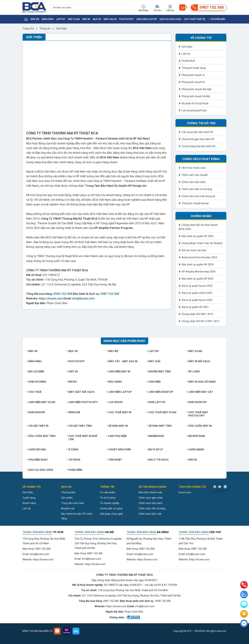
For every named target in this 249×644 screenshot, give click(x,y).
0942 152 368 (63, 294)
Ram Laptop (156, 402)
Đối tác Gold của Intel (194, 250)
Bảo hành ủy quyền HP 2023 (198, 279)
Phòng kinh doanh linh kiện (197, 89)
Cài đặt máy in (38, 426)
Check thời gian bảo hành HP (198, 139)
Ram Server (36, 412)
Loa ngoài (115, 402)
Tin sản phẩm (108, 492)
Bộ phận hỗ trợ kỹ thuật (195, 103)
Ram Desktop (197, 402)
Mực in (97, 19)
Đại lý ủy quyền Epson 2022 (197, 300)
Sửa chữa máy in (199, 426)
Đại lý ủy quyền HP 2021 (195, 307)
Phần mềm (74, 470)
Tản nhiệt (114, 460)
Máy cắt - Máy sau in (122, 361)
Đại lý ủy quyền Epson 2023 (197, 286)
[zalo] (244, 594)
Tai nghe (73, 460)
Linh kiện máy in (118, 372)
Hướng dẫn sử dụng (111, 508)
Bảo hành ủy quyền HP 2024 (198, 265)
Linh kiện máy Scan (41, 402)
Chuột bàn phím (119, 450)
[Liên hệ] (244, 614)
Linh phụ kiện (117, 436)
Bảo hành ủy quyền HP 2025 (198, 236)
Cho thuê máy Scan (161, 412)
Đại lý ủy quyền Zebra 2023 (197, 293)
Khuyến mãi (216, 19)
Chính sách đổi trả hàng (152, 508)
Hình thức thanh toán (194, 168)
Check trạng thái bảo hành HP (199, 146)
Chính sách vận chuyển (195, 175)
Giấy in (72, 372)
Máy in (86, 19)
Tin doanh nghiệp (110, 503)
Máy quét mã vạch (80, 392)
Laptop (61, 19)
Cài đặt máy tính (79, 426)
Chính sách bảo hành (194, 182)
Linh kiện (154, 382)
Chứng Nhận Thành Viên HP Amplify (202, 243)
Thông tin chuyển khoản (195, 203)
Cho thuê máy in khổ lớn (82, 438)
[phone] (244, 585)
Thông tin (45, 29)
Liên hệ (186, 54)
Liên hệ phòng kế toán (194, 110)
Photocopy (126, 19)
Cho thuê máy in (119, 412)
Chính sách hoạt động (201, 159)
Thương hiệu (68, 492)
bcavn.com (185, 492)
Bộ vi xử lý (155, 450)
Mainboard (155, 436)
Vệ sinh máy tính (159, 426)
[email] (244, 604)
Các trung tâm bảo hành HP (197, 132)
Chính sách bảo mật (150, 514)
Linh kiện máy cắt (200, 392)
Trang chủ (28, 29)
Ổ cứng (72, 450)
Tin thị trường (108, 498)
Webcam (73, 412)
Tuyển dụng (29, 498)
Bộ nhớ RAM (196, 436)
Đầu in (192, 460)
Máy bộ (35, 19)
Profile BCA (188, 61)
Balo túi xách (158, 460)
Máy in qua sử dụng (201, 382)
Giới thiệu (61, 29)
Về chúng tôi (201, 38)
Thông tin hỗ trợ (201, 123)
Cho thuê (34, 392)
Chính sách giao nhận (151, 498)
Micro (72, 382)
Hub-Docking (36, 382)
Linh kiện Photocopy (82, 402)
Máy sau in (110, 19)
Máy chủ (153, 361)
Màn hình (48, 19)
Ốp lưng (193, 372)
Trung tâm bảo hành (73, 503)
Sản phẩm (67, 498)
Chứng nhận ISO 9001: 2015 (197, 314)
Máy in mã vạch (198, 361)
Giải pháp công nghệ (111, 514)
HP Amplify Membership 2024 (199, 272)
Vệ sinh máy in (117, 426)
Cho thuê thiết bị (195, 19)
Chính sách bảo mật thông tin (199, 196)
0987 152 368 (110, 294)
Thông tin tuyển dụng (194, 68)
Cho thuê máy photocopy (197, 414)
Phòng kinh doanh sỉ (193, 75)
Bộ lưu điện (35, 372)
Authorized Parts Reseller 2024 (199, 257)
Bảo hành (114, 382)
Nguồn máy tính (159, 372)
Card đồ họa (36, 450)
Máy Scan (74, 19)
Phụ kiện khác (37, 460)
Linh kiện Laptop (147, 19)
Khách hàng (29, 503)
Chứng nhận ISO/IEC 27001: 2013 (200, 321)
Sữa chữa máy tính (41, 436)
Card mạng (195, 450)
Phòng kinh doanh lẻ (193, 82)
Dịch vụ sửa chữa (170, 19)
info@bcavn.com (83, 298)
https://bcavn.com (51, 298)
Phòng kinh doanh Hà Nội (196, 96)
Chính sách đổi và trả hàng (197, 189)
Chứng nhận (201, 216)
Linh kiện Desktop (160, 392)
